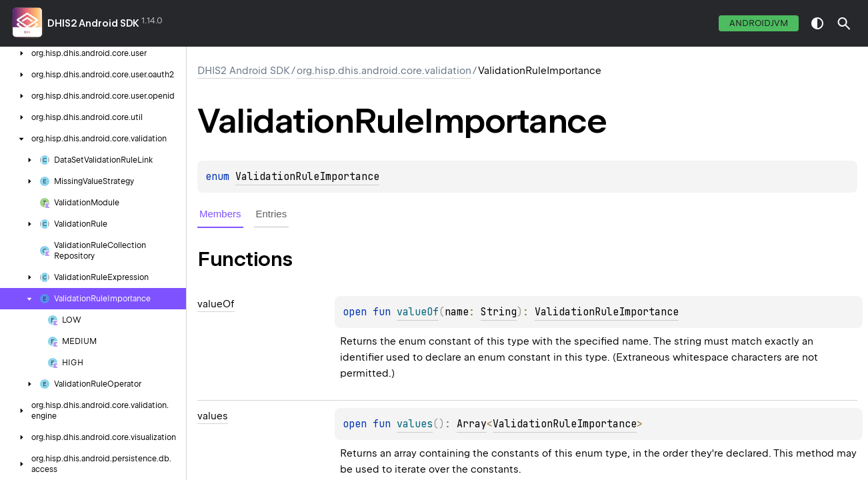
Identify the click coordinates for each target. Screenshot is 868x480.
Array (472, 424)
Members (220, 214)
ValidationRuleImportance (307, 177)
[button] (844, 23)
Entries (272, 214)
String (499, 312)
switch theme (817, 23)
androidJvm (759, 23)
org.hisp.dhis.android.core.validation (384, 71)
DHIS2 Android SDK (93, 23)
